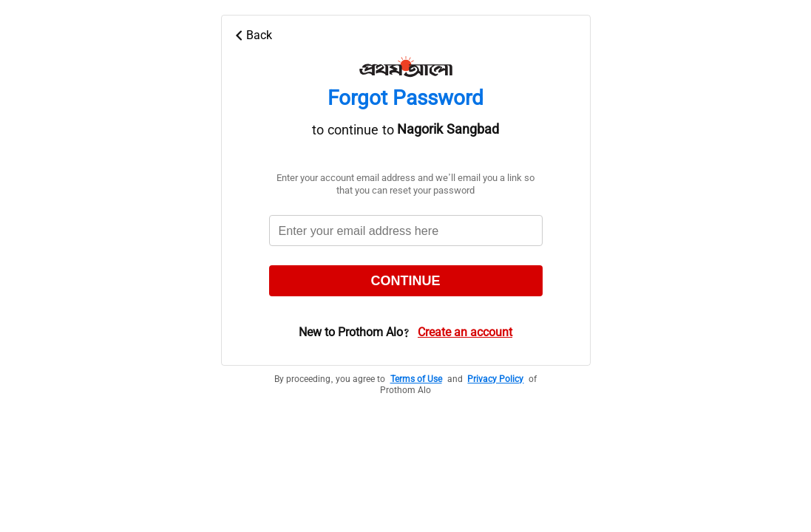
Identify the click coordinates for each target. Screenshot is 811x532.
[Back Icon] (412, 36)
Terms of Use (416, 380)
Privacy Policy (495, 380)
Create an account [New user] (465, 333)
